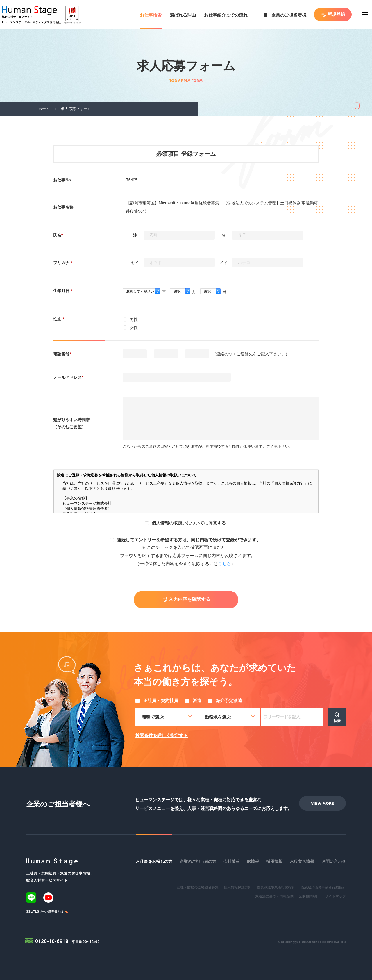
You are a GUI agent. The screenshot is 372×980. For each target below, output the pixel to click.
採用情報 (274, 861)
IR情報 (253, 861)
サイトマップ (335, 896)
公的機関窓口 (309, 896)
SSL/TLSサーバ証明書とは (45, 912)
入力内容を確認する (189, 600)
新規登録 (336, 14)
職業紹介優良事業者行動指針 (323, 887)
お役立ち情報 (302, 861)
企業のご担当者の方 (198, 861)
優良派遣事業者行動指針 (276, 887)
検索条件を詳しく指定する (162, 735)
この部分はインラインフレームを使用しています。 (186, 491)
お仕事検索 (151, 15)
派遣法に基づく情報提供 (274, 896)
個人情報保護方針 (238, 887)
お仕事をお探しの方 (154, 861)
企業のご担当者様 (289, 15)
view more (322, 803)
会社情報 (232, 861)
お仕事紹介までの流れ (226, 15)
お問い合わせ (334, 861)
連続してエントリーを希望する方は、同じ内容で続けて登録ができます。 (185, 540)
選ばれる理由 (183, 15)
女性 (130, 328)
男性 (130, 319)
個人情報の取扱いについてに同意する (185, 523)
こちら (225, 564)
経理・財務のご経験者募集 (198, 887)
